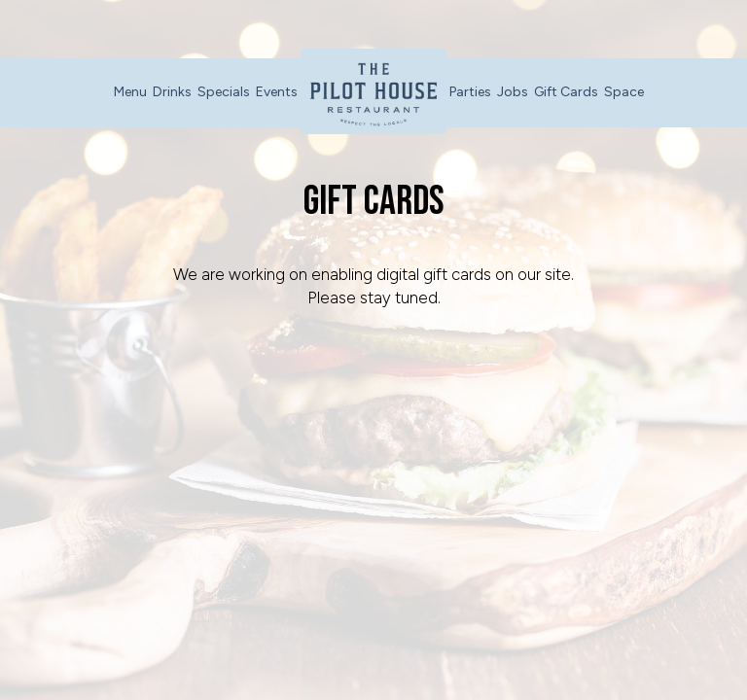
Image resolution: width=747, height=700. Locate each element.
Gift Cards (566, 92)
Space (624, 92)
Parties (470, 92)
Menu (130, 92)
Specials (224, 92)
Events (277, 92)
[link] (373, 91)
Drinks (172, 92)
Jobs (513, 92)
